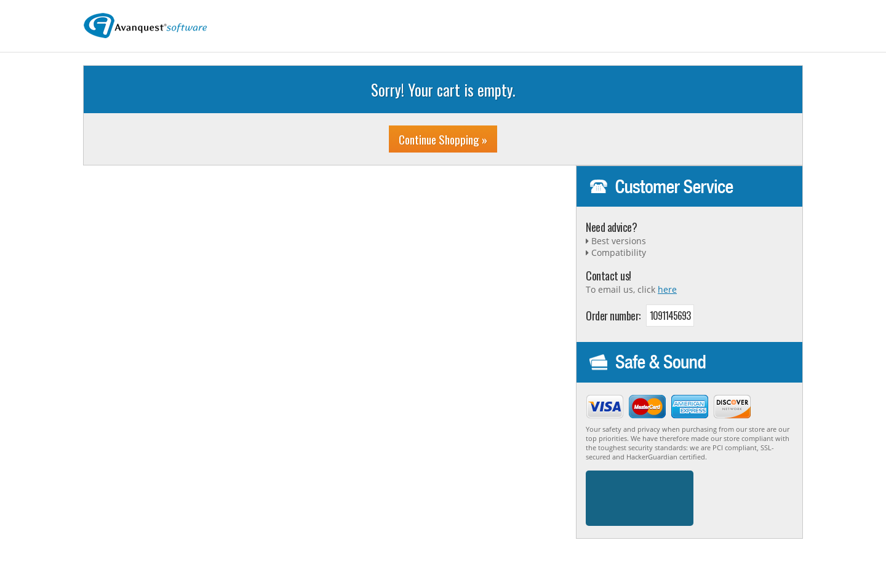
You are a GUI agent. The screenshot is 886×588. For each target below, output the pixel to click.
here (667, 289)
